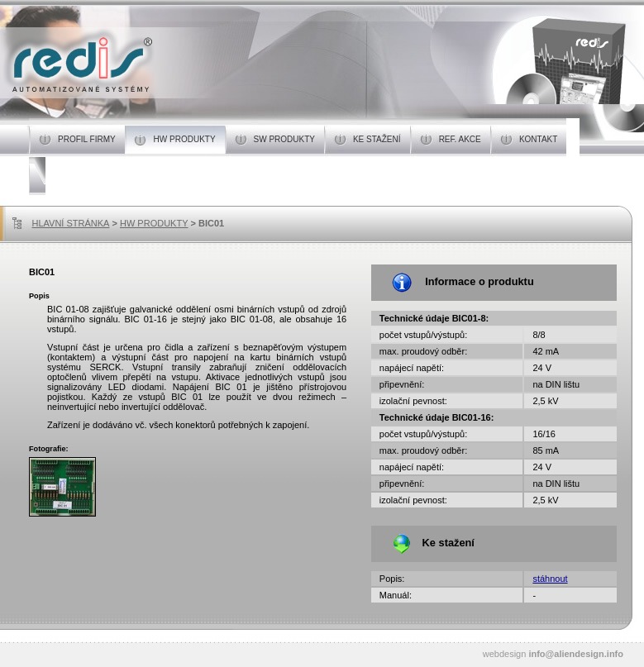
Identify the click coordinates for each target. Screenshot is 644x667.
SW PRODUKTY (289, 139)
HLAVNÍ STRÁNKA (71, 223)
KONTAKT (543, 139)
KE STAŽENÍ (382, 139)
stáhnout (550, 579)
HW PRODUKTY (189, 139)
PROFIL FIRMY (91, 139)
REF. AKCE (465, 139)
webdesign (553, 654)
